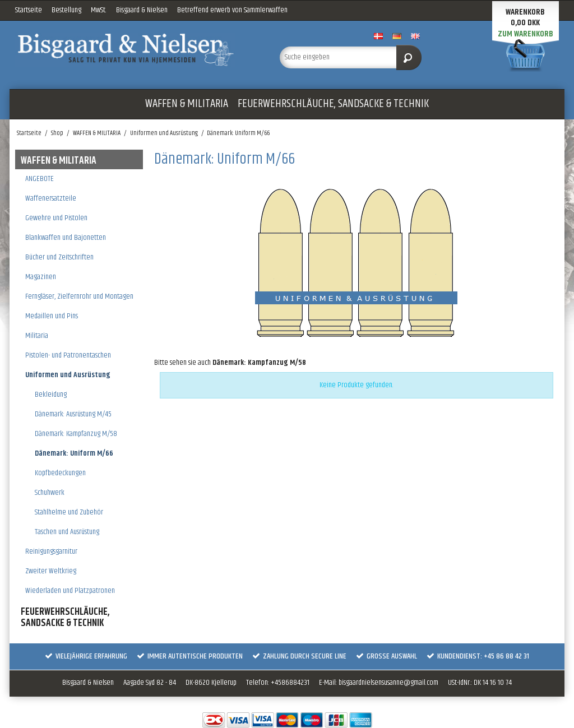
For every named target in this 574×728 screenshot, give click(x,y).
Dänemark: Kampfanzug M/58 (76, 434)
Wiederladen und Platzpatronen (70, 591)
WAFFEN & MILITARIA (187, 104)
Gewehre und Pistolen (56, 218)
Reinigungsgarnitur (51, 551)
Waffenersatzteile (51, 198)
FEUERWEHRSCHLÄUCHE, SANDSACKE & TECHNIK (333, 104)
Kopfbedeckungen (60, 473)
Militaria (37, 336)
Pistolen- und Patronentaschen (68, 355)
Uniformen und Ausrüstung (68, 375)
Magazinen (41, 277)
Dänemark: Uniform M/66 (74, 453)
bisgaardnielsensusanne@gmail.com (388, 683)
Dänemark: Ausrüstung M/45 (73, 414)
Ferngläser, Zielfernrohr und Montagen (79, 296)
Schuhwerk (50, 493)
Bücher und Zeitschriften (59, 257)
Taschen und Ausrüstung (67, 532)
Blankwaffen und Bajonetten (66, 238)
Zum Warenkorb (526, 34)
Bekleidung (51, 395)
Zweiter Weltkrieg (51, 571)
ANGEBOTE (40, 179)
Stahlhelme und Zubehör (69, 512)
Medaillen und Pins (52, 316)
